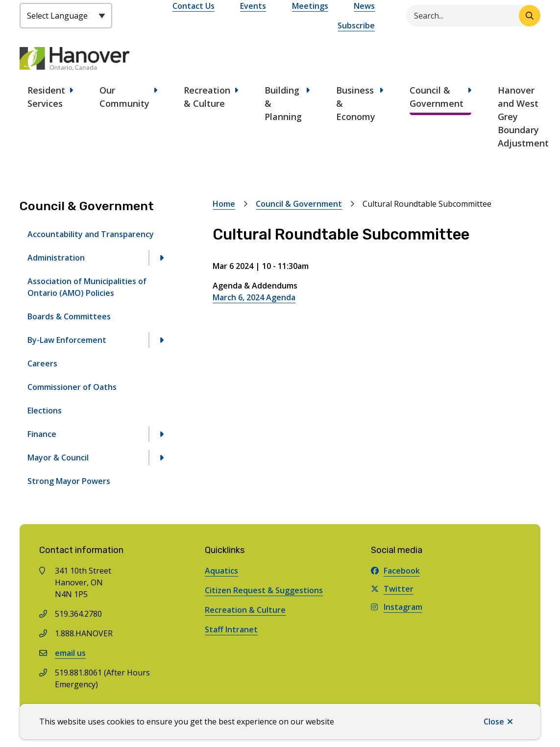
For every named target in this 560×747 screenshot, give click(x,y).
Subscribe (356, 25)
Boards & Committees (69, 316)
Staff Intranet (231, 629)
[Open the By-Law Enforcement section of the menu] (161, 340)
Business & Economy (356, 103)
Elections (45, 410)
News (364, 6)
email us (70, 653)
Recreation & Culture (207, 97)
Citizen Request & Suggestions (264, 590)
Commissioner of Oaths (72, 387)
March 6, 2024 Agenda (254, 297)
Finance (42, 434)
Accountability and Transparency (91, 234)
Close (494, 722)
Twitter (392, 589)
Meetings (310, 6)
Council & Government (437, 97)
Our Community (124, 97)
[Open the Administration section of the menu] (161, 258)
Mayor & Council (58, 458)
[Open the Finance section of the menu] (161, 434)
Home (224, 204)
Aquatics (221, 571)
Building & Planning (283, 103)
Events (253, 6)
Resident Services (46, 97)
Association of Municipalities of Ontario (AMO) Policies (87, 287)
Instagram (397, 607)
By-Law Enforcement (67, 340)
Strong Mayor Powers (69, 481)
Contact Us (194, 6)
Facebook (395, 571)
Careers (42, 363)
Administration (56, 258)
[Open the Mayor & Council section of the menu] (161, 458)
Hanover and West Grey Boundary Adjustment (523, 117)
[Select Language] (66, 16)
